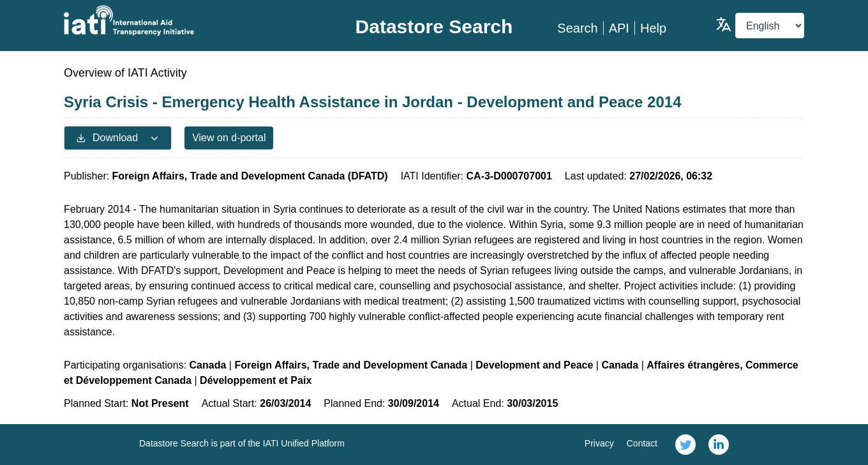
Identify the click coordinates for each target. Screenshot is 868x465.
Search (577, 28)
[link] (685, 445)
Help (653, 28)
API (619, 28)
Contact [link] (642, 443)
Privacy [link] (599, 443)
